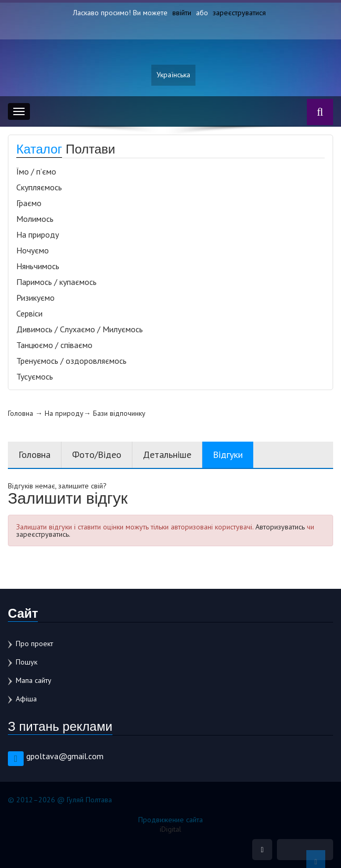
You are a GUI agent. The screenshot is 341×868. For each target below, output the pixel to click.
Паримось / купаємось (56, 282)
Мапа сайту (34, 680)
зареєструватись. (43, 534)
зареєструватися (239, 13)
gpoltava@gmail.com (65, 756)
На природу (38, 234)
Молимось (35, 219)
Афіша (26, 699)
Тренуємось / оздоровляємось (71, 361)
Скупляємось (39, 187)
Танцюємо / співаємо (54, 345)
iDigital (170, 829)
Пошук (27, 662)
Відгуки (228, 455)
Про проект (34, 644)
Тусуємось (35, 376)
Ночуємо (33, 250)
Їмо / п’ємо (36, 171)
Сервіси (29, 313)
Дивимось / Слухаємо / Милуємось (80, 329)
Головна (20, 413)
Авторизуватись (280, 527)
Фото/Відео (97, 455)
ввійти (182, 13)
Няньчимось (38, 266)
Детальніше (167, 455)
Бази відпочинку (119, 413)
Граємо (29, 203)
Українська (173, 75)
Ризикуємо (35, 298)
